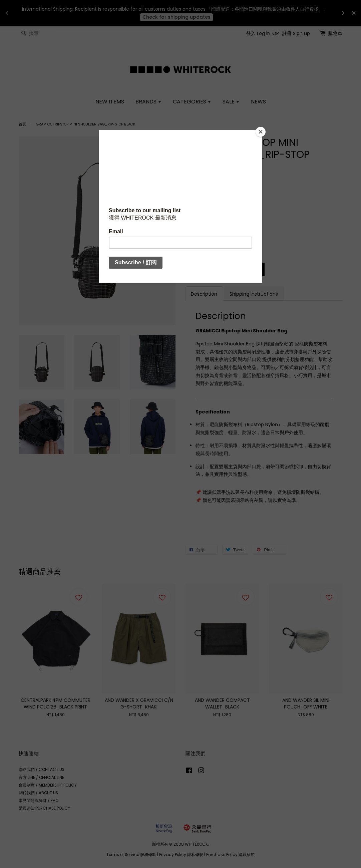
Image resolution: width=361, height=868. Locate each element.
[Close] (261, 132)
